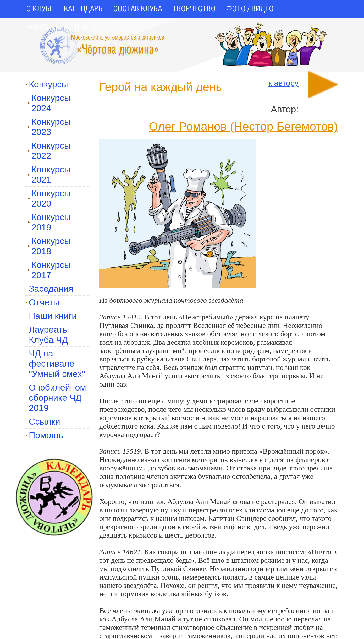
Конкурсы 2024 (49, 103)
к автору (283, 83)
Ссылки (45, 421)
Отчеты (43, 302)
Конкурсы (47, 84)
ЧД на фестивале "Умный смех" (57, 364)
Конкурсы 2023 (49, 127)
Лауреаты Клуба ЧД (49, 335)
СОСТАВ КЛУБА (138, 9)
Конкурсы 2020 (49, 198)
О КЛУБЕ (40, 9)
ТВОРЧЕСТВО (194, 9)
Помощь (44, 435)
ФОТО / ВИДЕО (250, 9)
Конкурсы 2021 (49, 174)
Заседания (49, 289)
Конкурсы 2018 (49, 246)
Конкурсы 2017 (49, 270)
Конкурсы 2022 (49, 151)
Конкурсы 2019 (49, 222)
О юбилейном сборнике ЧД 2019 (57, 398)
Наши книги (53, 316)
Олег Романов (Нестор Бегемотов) (243, 126)
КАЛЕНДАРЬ (83, 9)
